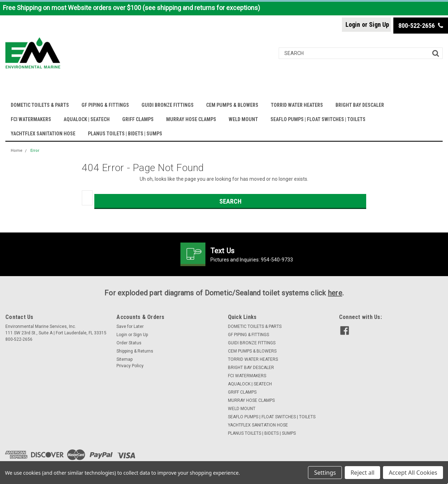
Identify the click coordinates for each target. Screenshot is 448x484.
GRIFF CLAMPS (138, 119)
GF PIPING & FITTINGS (105, 105)
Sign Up (379, 24)
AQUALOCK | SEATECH (87, 119)
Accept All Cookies (413, 473)
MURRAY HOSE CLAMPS (191, 119)
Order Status (129, 343)
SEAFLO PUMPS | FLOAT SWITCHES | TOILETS (318, 119)
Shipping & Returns (135, 351)
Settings (325, 473)
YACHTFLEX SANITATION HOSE (43, 134)
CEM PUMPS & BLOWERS (232, 105)
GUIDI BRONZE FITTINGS (168, 105)
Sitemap (125, 359)
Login (353, 24)
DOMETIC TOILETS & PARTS (40, 105)
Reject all (362, 473)
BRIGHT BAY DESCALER (360, 105)
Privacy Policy (130, 366)
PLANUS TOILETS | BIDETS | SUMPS (125, 134)
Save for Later (130, 326)
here (335, 293)
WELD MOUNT (243, 119)
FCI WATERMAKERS (31, 119)
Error (35, 151)
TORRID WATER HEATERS (297, 105)
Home (17, 151)
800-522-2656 (421, 26)
